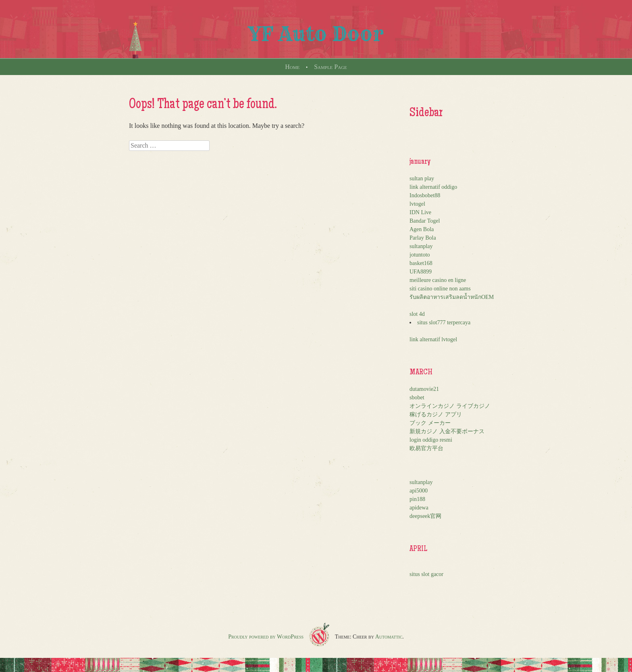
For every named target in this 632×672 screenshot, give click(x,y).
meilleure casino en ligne (438, 280)
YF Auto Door (316, 34)
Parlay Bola (423, 238)
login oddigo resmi (431, 440)
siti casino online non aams (440, 289)
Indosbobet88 (425, 195)
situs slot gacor (426, 574)
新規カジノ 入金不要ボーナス (447, 431)
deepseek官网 (425, 516)
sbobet (417, 398)
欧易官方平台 (426, 448)
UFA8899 (421, 272)
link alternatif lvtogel (433, 339)
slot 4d (417, 314)
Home (292, 67)
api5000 (419, 491)
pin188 (417, 499)
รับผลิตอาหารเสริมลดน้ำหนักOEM (452, 297)
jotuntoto (420, 255)
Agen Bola (422, 229)
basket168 (421, 263)
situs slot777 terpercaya (444, 322)
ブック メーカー (430, 423)
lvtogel (417, 204)
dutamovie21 (424, 389)
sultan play (422, 178)
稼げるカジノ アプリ (436, 414)
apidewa (419, 508)
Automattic (389, 637)
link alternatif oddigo (433, 187)
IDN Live (420, 212)
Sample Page (331, 67)
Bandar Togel (425, 221)
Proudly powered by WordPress (266, 637)
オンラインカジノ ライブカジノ (450, 406)
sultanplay (421, 246)
